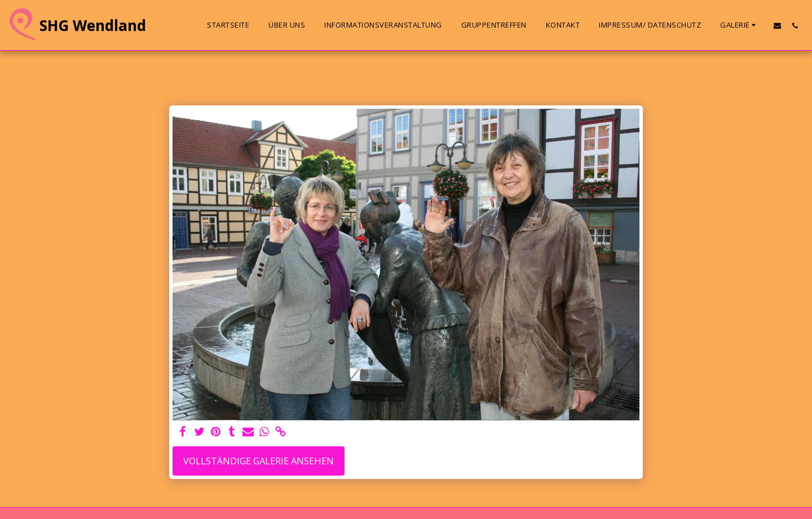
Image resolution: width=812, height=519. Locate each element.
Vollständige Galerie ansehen (259, 461)
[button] (740, 25)
